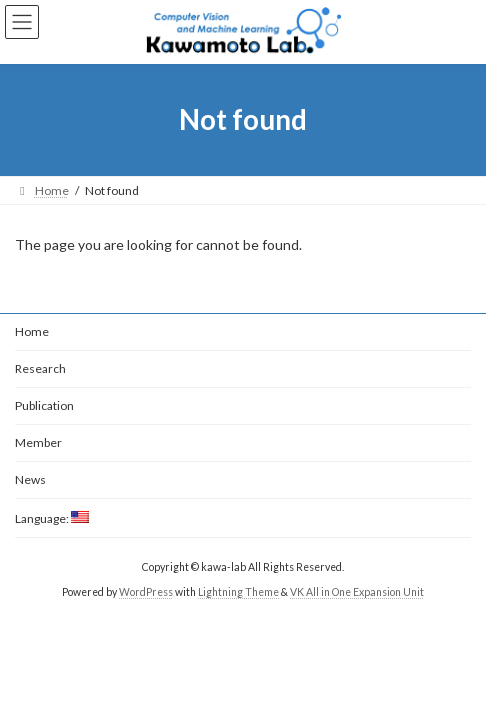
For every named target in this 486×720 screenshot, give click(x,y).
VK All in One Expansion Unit (357, 592)
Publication (44, 405)
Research (40, 368)
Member (38, 442)
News (30, 479)
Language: (52, 518)
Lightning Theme (238, 592)
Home (32, 331)
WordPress (146, 592)
